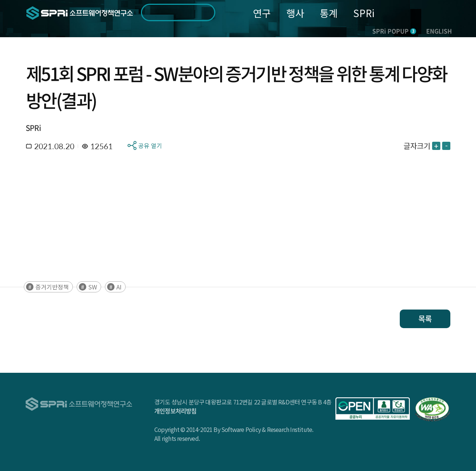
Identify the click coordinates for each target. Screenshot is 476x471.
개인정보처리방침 (176, 411)
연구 (262, 13)
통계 (329, 13)
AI (119, 287)
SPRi (364, 13)
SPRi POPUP (394, 31)
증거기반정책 (52, 287)
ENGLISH (439, 31)
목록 (425, 319)
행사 (295, 13)
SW (93, 287)
